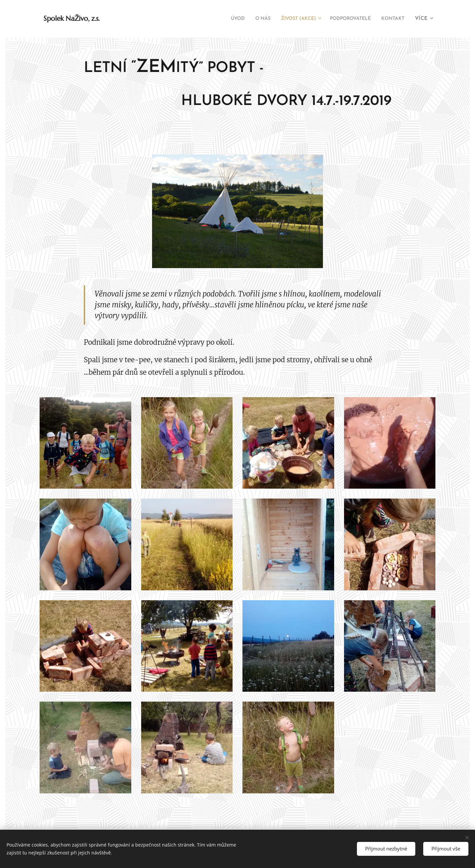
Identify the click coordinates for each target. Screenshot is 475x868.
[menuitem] (220, 19)
